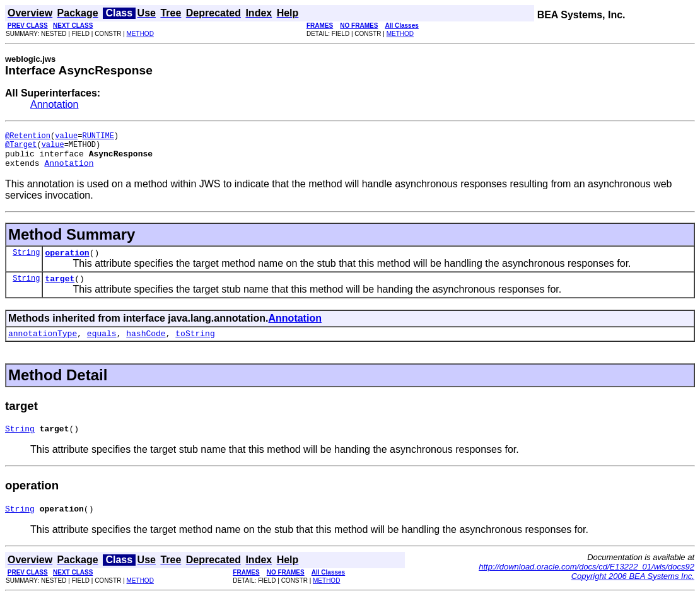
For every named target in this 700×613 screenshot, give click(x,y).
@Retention (28, 137)
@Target (21, 148)
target (60, 289)
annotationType (43, 346)
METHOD (140, 34)
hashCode (146, 346)
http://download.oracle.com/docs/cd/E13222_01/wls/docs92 (586, 584)
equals (102, 346)
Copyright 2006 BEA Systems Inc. (633, 593)
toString (195, 346)
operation (67, 262)
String (26, 261)
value (66, 137)
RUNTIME (98, 137)
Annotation (55, 104)
